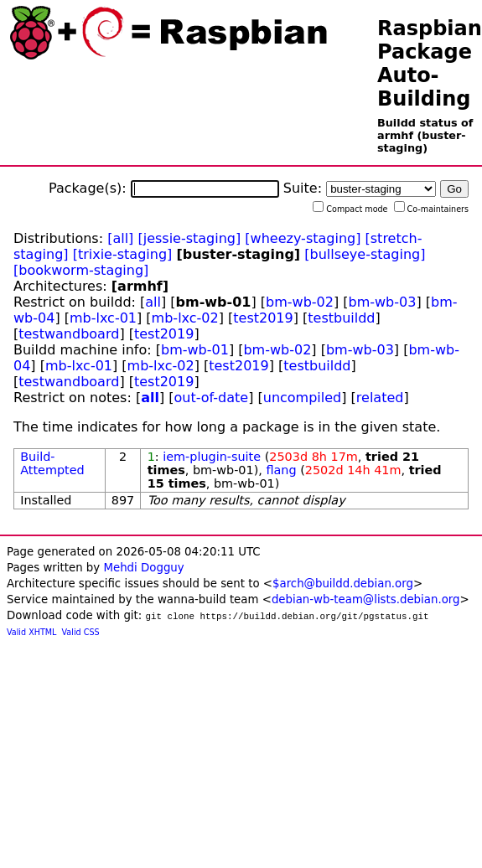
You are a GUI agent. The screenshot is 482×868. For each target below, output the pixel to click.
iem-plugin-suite (212, 457)
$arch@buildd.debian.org (343, 584)
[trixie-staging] (123, 254)
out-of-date (212, 398)
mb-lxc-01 (103, 318)
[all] (120, 238)
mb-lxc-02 (185, 318)
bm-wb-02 (300, 302)
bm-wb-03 (383, 302)
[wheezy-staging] (303, 238)
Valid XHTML (31, 632)
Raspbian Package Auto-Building (430, 64)
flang (281, 470)
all (153, 302)
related (380, 398)
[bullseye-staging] (365, 254)
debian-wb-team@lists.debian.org (366, 599)
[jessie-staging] (189, 238)
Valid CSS (81, 632)
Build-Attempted (52, 463)
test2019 (263, 318)
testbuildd (341, 318)
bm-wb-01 (195, 350)
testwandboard (69, 334)
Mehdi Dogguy (143, 568)
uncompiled (303, 398)
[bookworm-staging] (81, 270)
